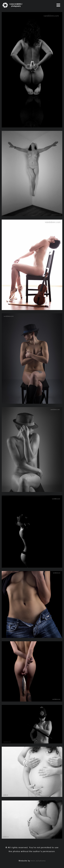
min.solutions (38, 861)
